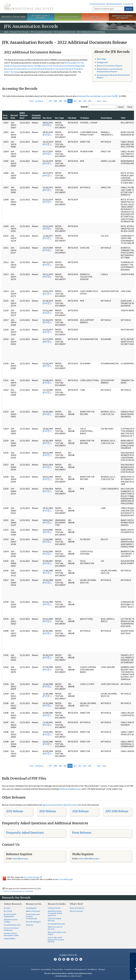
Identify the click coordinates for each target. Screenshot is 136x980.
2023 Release (48, 811)
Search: (84, 107)
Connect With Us (68, 955)
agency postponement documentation (60, 805)
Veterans (29, 925)
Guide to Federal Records (54, 920)
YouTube (72, 959)
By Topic (7, 908)
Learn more (112, 975)
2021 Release (80, 811)
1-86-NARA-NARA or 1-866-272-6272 (68, 976)
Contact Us (128, 4)
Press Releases (82, 833)
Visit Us (95, 17)
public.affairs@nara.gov (89, 858)
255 (90, 101)
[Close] (133, 955)
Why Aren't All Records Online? (57, 933)
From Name (106, 118)
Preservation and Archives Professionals (33, 916)
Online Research (13, 904)
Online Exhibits (10, 939)
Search (129, 9)
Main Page (101, 59)
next (99, 101)
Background (102, 62)
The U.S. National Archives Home (29, 7)
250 (65, 101)
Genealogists (31, 908)
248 (55, 101)
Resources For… (34, 904)
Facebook (55, 959)
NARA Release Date (24, 115)
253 (80, 101)
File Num (72, 118)
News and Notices (77, 908)
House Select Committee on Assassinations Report (110, 70)
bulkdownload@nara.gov (70, 789)
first (32, 101)
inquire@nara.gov (20, 858)
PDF (45, 125)
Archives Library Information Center (11, 934)
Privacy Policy (58, 969)
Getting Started (54, 908)
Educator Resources (68, 17)
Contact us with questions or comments (18, 891)
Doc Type (59, 118)
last (104, 101)
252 (75, 101)
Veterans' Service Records (41, 17)
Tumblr (68, 959)
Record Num (14, 116)
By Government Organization (10, 915)
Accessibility (46, 969)
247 (50, 101)
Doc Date (47, 118)
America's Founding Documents (122, 17)
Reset (130, 107)
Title (123, 118)
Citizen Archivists (97, 4)
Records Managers (33, 922)
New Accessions (76, 911)
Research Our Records (14, 17)
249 (60, 101)
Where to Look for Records (55, 928)
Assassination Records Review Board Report (113, 76)
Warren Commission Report (110, 66)
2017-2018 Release (117, 811)
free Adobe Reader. (33, 877)
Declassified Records (56, 924)
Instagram (64, 959)
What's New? (77, 904)
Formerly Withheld (36, 116)
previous (39, 101)
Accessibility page (65, 879)
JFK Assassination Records (41, 32)
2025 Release (15, 811)
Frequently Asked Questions (25, 833)
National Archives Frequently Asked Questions (55, 913)
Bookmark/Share (114, 4)
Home (6, 32)
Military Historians (33, 911)
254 (85, 101)
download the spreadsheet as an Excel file (96, 96)
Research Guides (57, 904)
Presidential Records (12, 925)
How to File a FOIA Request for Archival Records (56, 940)
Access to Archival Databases (11, 929)
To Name (84, 118)
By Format (8, 911)
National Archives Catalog (11, 921)
